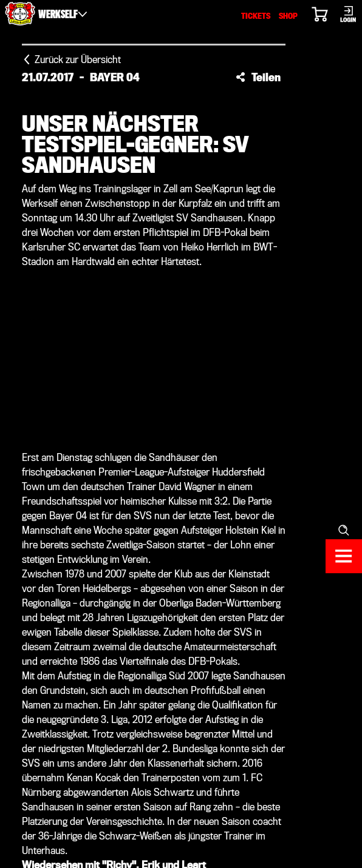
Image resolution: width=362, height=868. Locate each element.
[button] (258, 77)
